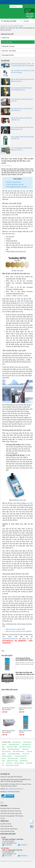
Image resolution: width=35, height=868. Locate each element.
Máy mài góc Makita (14, 754)
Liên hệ (3, 818)
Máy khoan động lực (14, 749)
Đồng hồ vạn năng (12, 761)
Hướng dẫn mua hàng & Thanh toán (11, 811)
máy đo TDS (23, 303)
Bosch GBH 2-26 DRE (12, 765)
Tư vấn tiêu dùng (18, 26)
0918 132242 (30, 14)
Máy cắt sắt (26, 754)
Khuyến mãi (5, 38)
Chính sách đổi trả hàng (7, 831)
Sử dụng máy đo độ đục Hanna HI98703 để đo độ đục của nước (24, 659)
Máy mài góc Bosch (19, 751)
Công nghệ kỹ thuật (8, 55)
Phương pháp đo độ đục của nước (17, 187)
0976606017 (23, 845)
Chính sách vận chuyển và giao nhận (11, 813)
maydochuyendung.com (10, 639)
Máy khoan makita (12, 747)
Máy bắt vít (25, 749)
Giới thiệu (26, 21)
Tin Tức (10, 26)
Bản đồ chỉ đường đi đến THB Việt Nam (12, 816)
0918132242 (7, 856)
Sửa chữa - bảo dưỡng (9, 51)
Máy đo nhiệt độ (19, 763)
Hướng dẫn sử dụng (8, 46)
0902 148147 (30, 17)
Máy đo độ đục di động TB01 (16, 629)
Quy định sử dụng (6, 824)
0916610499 (7, 845)
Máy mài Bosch (6, 751)
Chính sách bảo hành (7, 826)
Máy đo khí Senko (13, 758)
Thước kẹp (9, 763)
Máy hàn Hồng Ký (7, 756)
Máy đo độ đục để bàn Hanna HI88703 (19, 631)
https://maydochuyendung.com (15, 789)
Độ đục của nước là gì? (14, 182)
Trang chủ (3, 26)
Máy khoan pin (17, 742)
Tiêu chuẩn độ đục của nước (15, 184)
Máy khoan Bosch (14, 744)
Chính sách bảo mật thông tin (9, 829)
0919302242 (23, 856)
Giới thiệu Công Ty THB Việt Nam (10, 808)
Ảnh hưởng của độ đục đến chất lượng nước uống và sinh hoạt (25, 673)
